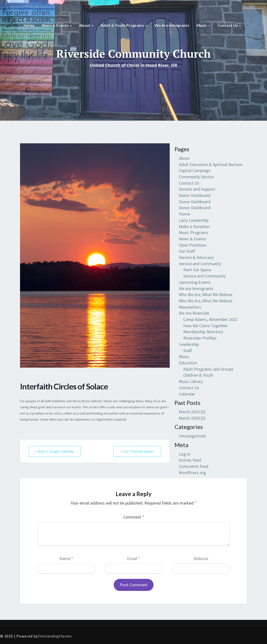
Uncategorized (192, 436)
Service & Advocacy (196, 257)
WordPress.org (192, 473)
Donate (32, 42)
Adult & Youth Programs (124, 25)
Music (203, 25)
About (86, 25)
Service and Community (200, 264)
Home (29, 25)
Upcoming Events (195, 282)
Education (188, 363)
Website (201, 558)
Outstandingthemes (55, 636)
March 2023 (189, 412)
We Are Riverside (194, 313)
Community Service (196, 177)
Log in (184, 454)
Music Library (191, 381)
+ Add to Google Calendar (55, 451)
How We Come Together (205, 326)
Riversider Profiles (200, 338)
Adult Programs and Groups (208, 369)
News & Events (57, 25)
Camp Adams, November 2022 (210, 319)
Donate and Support (197, 189)
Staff (187, 350)
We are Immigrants (172, 25)
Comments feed (194, 466)
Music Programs (194, 232)
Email (133, 558)
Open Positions (193, 245)
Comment (134, 517)
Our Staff (187, 251)
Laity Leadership (194, 220)
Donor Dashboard (195, 195)
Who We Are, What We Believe (206, 294)
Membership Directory (203, 332)
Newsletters (190, 307)
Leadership (189, 344)
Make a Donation (194, 226)
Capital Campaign (195, 170)
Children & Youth (198, 375)
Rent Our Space (197, 270)
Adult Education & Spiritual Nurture (211, 164)
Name (66, 558)
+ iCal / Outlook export (137, 451)
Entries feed (190, 460)
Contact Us (229, 25)
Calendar (187, 394)
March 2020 (189, 418)
